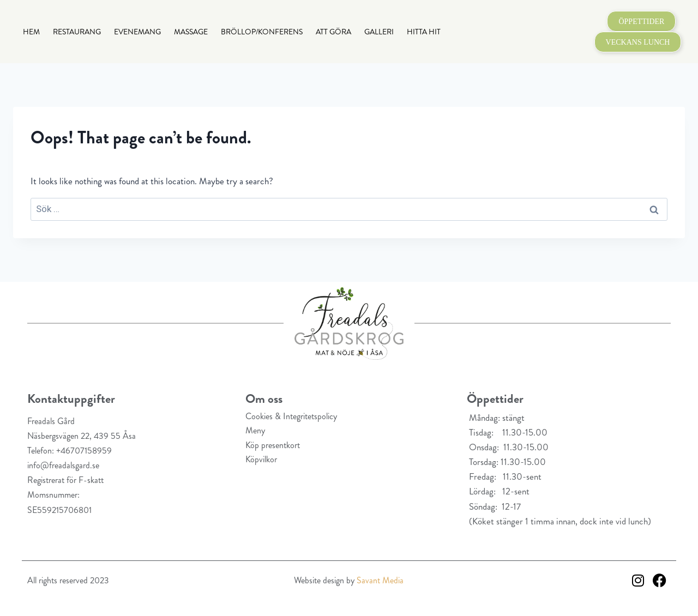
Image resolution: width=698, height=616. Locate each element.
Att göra (333, 32)
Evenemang (137, 32)
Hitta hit (424, 32)
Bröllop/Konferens (262, 32)
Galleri (379, 32)
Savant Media (380, 580)
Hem (31, 32)
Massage (191, 32)
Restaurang (77, 32)
